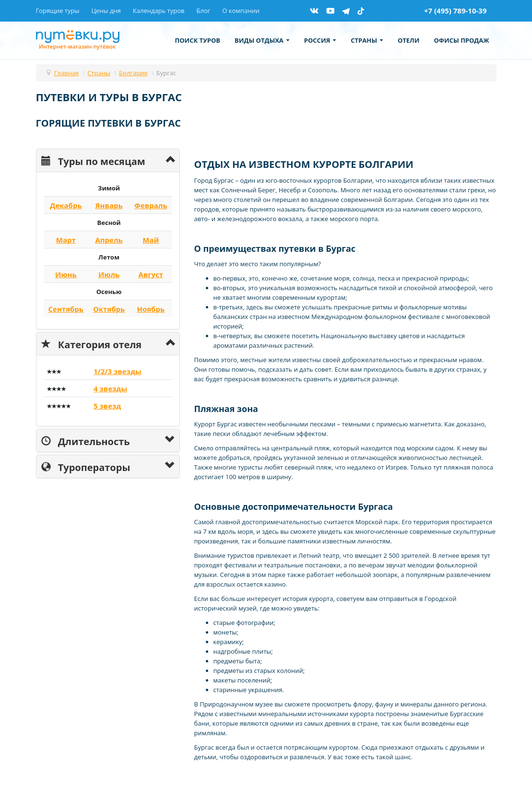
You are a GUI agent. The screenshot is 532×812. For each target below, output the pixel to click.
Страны (367, 40)
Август (151, 274)
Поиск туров (198, 40)
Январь (109, 205)
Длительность (86, 441)
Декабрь (66, 205)
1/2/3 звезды (118, 371)
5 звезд (107, 406)
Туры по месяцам (93, 160)
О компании (241, 11)
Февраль (151, 205)
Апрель (109, 240)
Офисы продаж (461, 40)
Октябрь (109, 309)
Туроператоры (86, 466)
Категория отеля (92, 344)
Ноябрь (151, 309)
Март (66, 240)
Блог (203, 11)
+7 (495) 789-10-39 (455, 11)
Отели (409, 40)
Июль (109, 274)
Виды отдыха (262, 40)
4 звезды (110, 388)
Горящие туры (58, 11)
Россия (320, 40)
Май (151, 240)
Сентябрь (66, 309)
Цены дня (106, 11)
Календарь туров (159, 11)
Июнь (66, 274)
